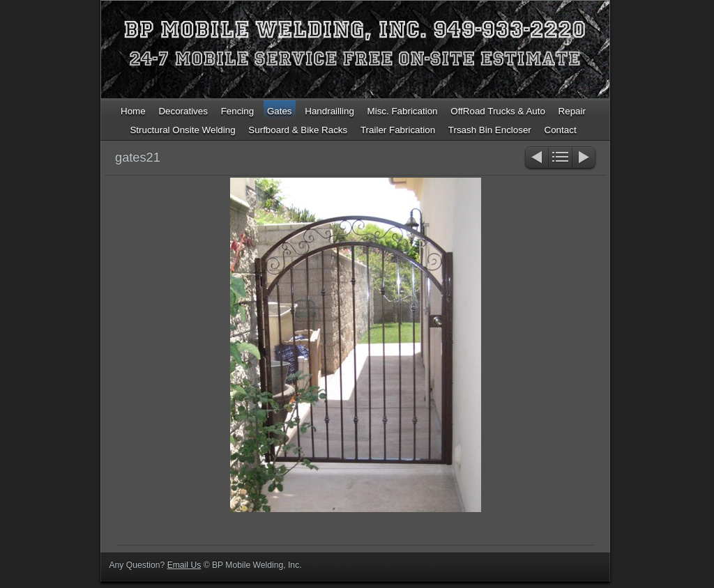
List (560, 158)
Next (585, 158)
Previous (536, 158)
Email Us (184, 565)
